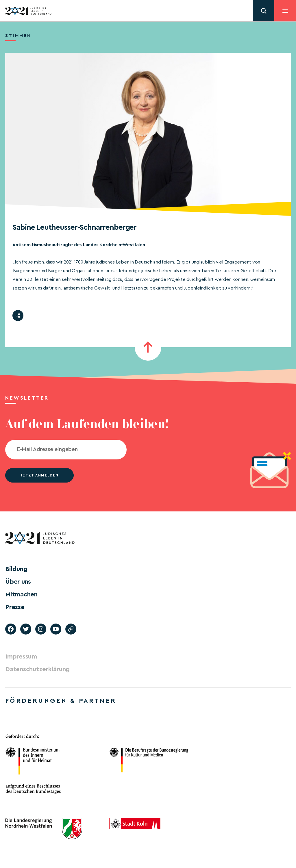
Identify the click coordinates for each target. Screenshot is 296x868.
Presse (15, 607)
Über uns (18, 582)
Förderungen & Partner (61, 701)
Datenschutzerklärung (37, 669)
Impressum (21, 656)
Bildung (16, 569)
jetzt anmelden (39, 475)
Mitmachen (21, 594)
